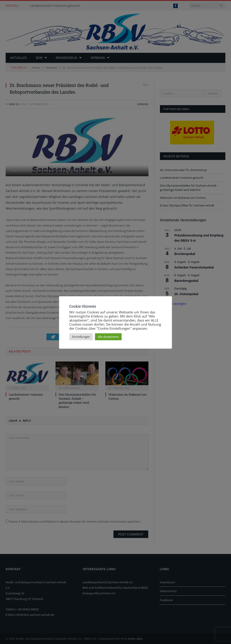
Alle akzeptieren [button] (108, 337)
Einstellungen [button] (81, 337)
